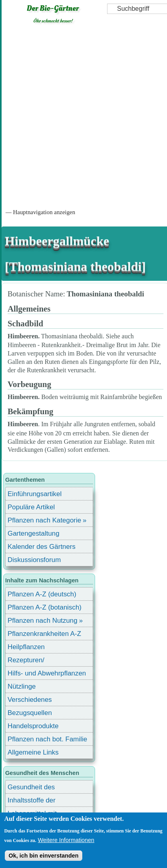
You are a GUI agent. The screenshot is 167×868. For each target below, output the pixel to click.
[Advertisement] (83, 115)
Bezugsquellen (30, 713)
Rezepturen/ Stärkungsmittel (31, 661)
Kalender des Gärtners (42, 547)
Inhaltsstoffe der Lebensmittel (32, 801)
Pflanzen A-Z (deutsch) (42, 594)
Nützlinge (22, 686)
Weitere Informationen (66, 840)
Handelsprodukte (33, 726)
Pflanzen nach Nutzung (43, 621)
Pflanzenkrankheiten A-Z (44, 634)
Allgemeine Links (33, 752)
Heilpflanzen (26, 647)
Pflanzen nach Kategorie (44, 520)
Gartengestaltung (34, 533)
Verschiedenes (30, 700)
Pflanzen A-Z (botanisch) (45, 607)
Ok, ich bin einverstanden (43, 856)
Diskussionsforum (34, 560)
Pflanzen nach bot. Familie (47, 739)
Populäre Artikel (31, 507)
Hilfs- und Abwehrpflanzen (47, 673)
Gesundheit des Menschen (31, 788)
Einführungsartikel (35, 494)
